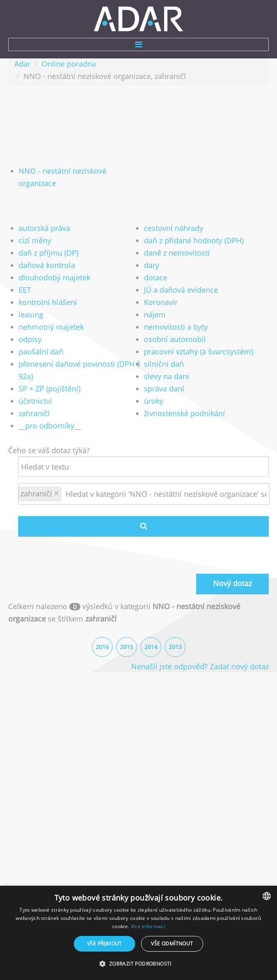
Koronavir (161, 302)
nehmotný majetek (51, 327)
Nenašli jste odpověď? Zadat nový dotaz (200, 666)
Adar (22, 64)
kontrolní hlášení (48, 302)
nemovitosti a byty (176, 327)
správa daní (164, 389)
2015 (127, 647)
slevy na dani (167, 376)
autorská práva (44, 228)
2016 (102, 647)
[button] (138, 964)
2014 (151, 647)
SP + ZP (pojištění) (49, 389)
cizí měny (35, 240)
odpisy (30, 339)
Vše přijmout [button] (104, 944)
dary (151, 265)
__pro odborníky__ (50, 426)
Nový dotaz (232, 583)
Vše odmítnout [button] (172, 944)
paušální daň (41, 351)
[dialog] (138, 933)
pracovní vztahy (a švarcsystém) (198, 351)
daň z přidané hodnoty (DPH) (194, 240)
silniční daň (164, 364)
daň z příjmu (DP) (48, 253)
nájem (155, 314)
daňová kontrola (47, 265)
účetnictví (35, 401)
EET (25, 290)
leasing (31, 314)
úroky (154, 401)
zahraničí (34, 413)
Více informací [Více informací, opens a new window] (148, 926)
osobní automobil (175, 339)
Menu (138, 44)
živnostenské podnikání (184, 413)
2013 (175, 647)
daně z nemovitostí (177, 253)
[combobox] (267, 896)
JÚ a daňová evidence (181, 290)
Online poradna (69, 64)
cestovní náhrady (174, 228)
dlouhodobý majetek (54, 277)
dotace (156, 277)
